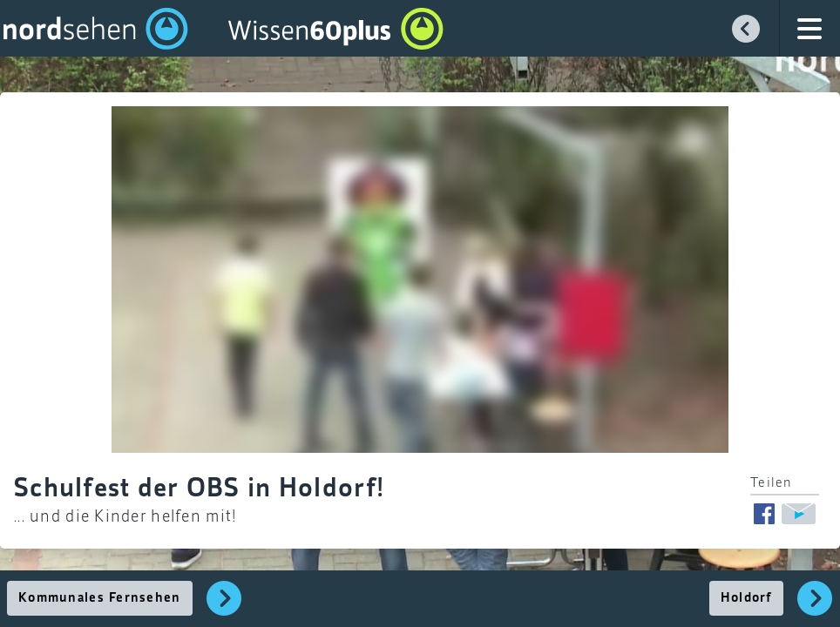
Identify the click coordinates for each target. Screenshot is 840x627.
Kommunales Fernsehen (100, 598)
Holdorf (746, 598)
